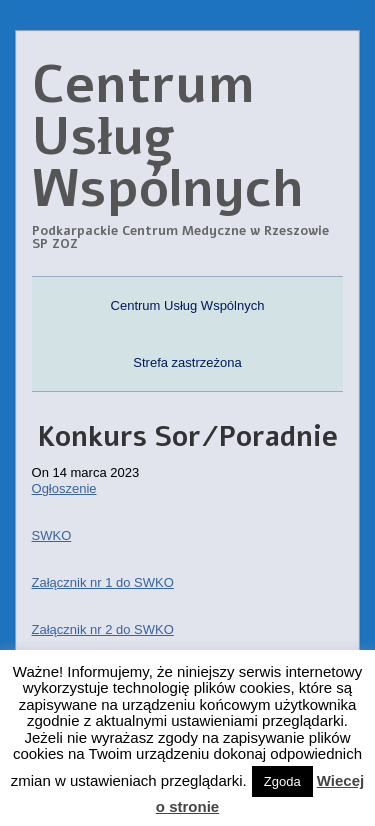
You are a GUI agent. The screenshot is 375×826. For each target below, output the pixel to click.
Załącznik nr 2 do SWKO (103, 629)
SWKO (52, 535)
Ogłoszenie (64, 488)
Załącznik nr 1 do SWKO (103, 582)
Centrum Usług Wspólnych (188, 305)
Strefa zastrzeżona (187, 362)
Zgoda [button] (282, 781)
